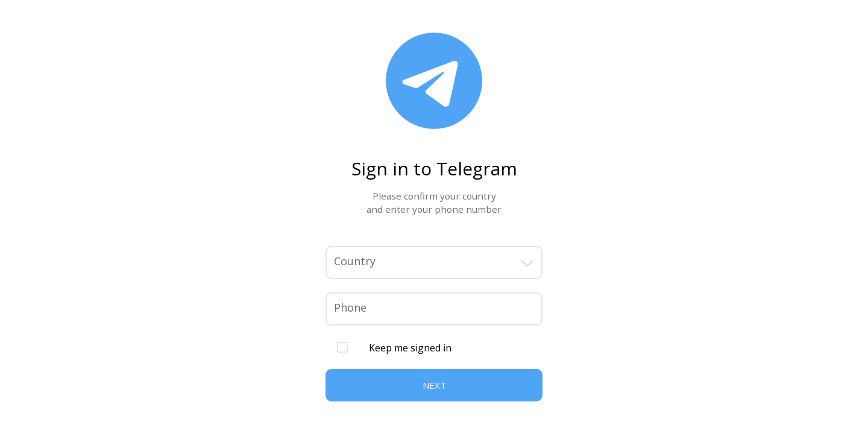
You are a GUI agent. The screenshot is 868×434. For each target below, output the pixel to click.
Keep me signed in (410, 348)
